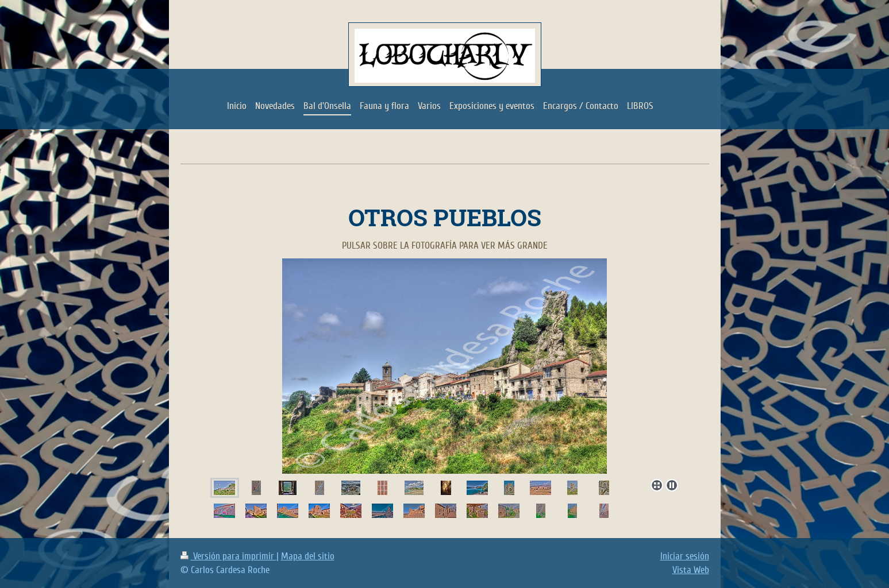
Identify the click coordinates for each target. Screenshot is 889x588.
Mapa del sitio (308, 556)
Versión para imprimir (228, 556)
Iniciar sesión (685, 556)
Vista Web (691, 570)
